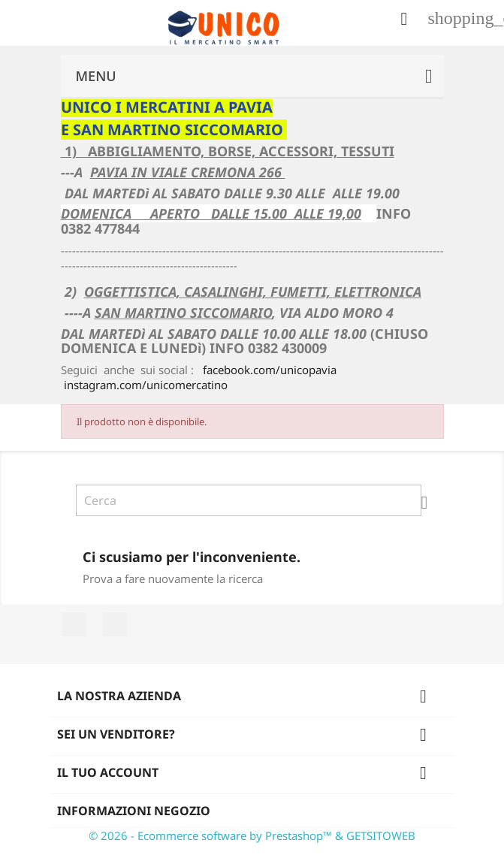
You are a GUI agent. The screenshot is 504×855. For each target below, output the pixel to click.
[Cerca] (249, 500)
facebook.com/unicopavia (270, 370)
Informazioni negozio (134, 811)
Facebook (74, 624)
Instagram (115, 624)
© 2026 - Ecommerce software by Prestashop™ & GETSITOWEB (252, 835)
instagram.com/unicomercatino (146, 385)
